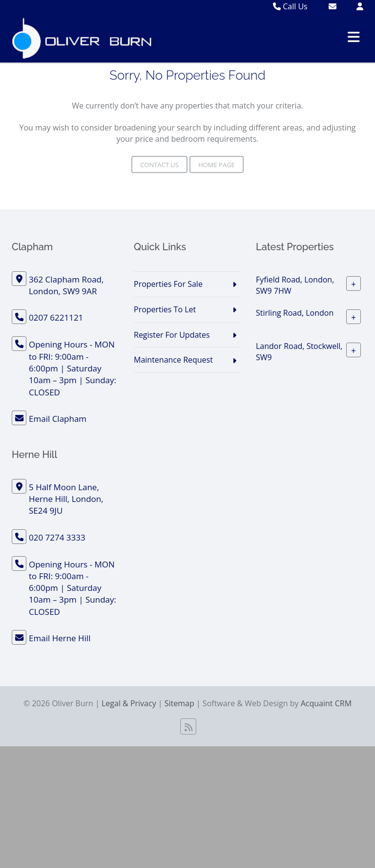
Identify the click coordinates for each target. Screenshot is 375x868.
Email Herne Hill (60, 638)
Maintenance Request (173, 360)
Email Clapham (58, 419)
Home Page (217, 165)
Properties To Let (165, 309)
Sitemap (179, 703)
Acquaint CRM (326, 703)
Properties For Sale (168, 284)
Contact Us (159, 165)
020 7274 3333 (57, 537)
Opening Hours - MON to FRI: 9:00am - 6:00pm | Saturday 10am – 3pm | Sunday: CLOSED (73, 368)
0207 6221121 (56, 317)
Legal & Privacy (129, 703)
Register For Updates (172, 335)
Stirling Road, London (295, 313)
